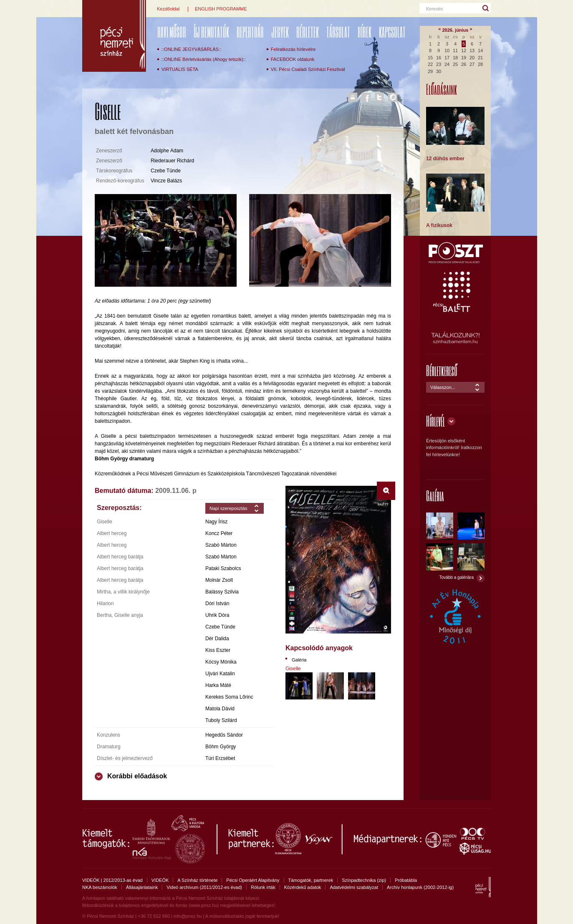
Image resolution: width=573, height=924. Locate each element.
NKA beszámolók (100, 887)
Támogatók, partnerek (311, 880)
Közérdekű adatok (303, 887)
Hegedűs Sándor (224, 735)
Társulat (338, 32)
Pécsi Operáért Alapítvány (253, 880)
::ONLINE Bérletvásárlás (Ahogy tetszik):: (204, 59)
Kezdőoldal (168, 9)
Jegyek (280, 32)
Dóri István (217, 603)
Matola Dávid (220, 709)
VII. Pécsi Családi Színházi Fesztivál (308, 69)
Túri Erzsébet (220, 758)
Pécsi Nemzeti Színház (114, 36)
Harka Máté (218, 685)
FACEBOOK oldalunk (293, 59)
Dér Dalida (217, 639)
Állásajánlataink (142, 887)
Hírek (365, 32)
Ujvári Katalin (220, 674)
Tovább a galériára (457, 577)
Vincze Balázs (166, 181)
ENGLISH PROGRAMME (221, 9)
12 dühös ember (445, 159)
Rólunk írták (263, 887)
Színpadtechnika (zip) (364, 880)
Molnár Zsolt (219, 580)
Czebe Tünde (166, 171)
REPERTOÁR (250, 32)
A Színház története (197, 880)
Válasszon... (443, 387)
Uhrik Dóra (217, 615)
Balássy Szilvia (222, 592)
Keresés (434, 9)
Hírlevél (435, 421)
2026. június (456, 30)
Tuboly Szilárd (221, 720)
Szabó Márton (221, 545)
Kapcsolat (392, 32)
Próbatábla (406, 880)
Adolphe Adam (167, 151)
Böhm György (221, 747)
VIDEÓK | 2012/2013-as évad (112, 880)
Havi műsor (172, 32)
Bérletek (308, 32)
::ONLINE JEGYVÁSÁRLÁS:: (191, 49)
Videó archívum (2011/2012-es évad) (204, 887)
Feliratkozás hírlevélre (293, 49)
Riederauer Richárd (172, 161)
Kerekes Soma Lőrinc (229, 697)
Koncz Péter (219, 533)
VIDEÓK (160, 880)
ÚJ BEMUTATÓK (211, 32)
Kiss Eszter (218, 650)
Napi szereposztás (228, 508)
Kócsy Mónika (221, 662)
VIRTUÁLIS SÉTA (180, 69)
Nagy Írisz (216, 522)
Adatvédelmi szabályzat (354, 887)
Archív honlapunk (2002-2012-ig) (420, 887)
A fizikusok (439, 225)
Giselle (293, 669)
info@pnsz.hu (188, 916)
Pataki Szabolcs (223, 568)
